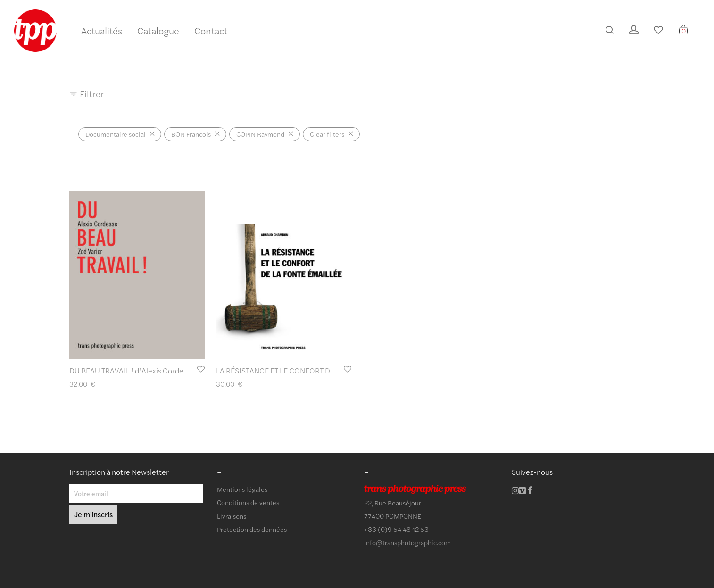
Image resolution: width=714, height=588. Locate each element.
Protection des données (252, 529)
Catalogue (158, 30)
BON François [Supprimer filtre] (191, 134)
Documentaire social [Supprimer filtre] (116, 134)
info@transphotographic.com (407, 542)
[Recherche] (609, 30)
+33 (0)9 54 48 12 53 (396, 529)
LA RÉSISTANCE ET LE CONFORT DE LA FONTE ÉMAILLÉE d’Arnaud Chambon (343, 370)
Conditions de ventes (248, 502)
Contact (211, 30)
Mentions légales (242, 489)
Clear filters (327, 134)
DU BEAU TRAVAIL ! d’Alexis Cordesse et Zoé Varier (154, 370)
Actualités (102, 30)
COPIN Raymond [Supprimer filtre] (260, 134)
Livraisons (232, 516)
